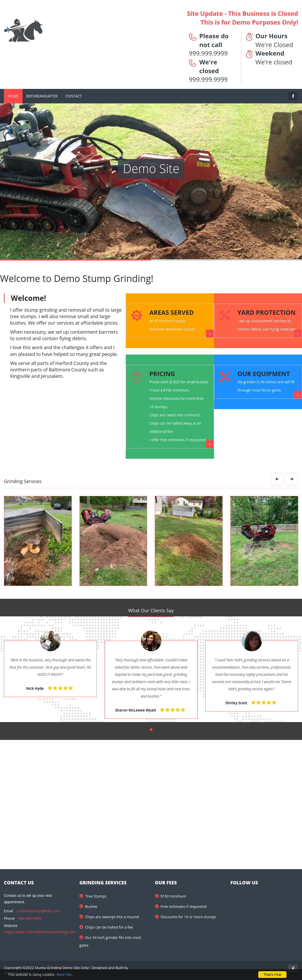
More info (64, 975)
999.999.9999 (30, 918)
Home (13, 96)
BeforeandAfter (42, 96)
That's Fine (272, 975)
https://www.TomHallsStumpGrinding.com (40, 932)
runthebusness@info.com (38, 911)
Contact (74, 96)
